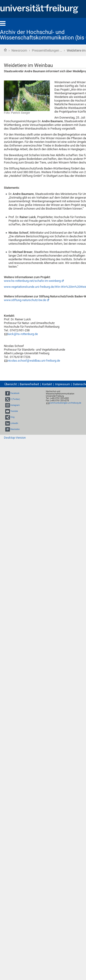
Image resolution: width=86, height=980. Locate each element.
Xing (12, 417)
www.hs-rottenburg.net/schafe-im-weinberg (32, 281)
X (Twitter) (15, 399)
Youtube (14, 411)
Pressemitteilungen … (47, 50)
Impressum (62, 384)
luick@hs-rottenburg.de (23, 334)
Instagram (15, 405)
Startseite (5, 50)
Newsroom (19, 50)
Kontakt (47, 384)
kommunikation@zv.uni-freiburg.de (65, 403)
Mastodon (15, 429)
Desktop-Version (15, 438)
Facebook (15, 393)
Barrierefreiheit (29, 384)
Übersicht (11, 384)
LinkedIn (14, 423)
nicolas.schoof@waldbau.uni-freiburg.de (34, 361)
